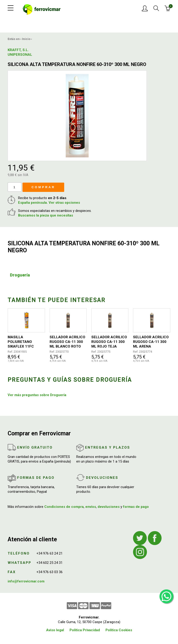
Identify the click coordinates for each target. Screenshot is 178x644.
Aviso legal (55, 630)
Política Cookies (119, 630)
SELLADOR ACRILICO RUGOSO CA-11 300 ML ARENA (151, 342)
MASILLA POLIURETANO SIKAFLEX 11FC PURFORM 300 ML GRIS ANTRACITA (23, 342)
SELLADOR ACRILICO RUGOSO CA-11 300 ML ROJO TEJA (109, 342)
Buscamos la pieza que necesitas (46, 215)
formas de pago (136, 507)
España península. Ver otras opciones (49, 203)
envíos (91, 507)
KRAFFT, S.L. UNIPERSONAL (19, 52)
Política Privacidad (85, 630)
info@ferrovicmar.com (26, 581)
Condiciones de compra (64, 507)
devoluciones (109, 507)
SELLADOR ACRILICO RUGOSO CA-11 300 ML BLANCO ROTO (67, 342)
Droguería (20, 275)
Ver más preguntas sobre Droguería (37, 395)
